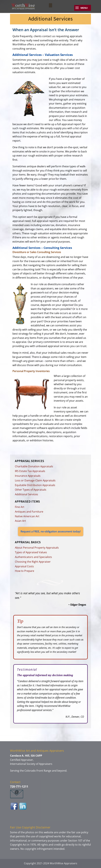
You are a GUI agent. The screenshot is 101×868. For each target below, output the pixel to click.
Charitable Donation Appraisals (34, 466)
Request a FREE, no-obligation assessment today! (51, 531)
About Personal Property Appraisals (37, 548)
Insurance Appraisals (28, 476)
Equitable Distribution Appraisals (35, 485)
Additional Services (26, 494)
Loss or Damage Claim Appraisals (35, 480)
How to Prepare (25, 571)
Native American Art (27, 516)
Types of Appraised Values (31, 552)
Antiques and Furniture (29, 512)
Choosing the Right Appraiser (33, 562)
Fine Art (20, 507)
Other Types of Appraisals (31, 490)
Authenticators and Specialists (33, 557)
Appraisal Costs (24, 566)
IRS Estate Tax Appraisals (30, 471)
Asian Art (20, 521)
